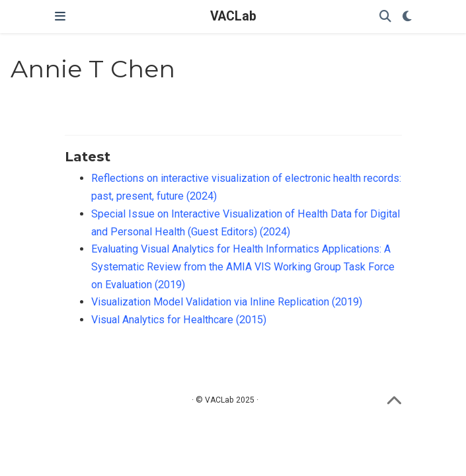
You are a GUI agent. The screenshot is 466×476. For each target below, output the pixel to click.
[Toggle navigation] (60, 17)
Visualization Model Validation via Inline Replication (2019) (227, 302)
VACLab (233, 16)
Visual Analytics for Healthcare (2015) (179, 320)
